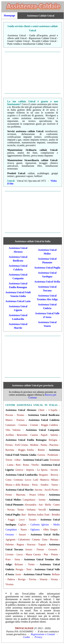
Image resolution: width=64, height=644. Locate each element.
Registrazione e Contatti (43, 634)
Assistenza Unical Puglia (47, 268)
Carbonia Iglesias (40, 525)
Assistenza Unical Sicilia (47, 282)
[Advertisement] (33, 73)
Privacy (38, 637)
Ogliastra (35, 530)
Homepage (10, 15)
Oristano (10, 535)
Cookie (26, 637)
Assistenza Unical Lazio (18, 301)
